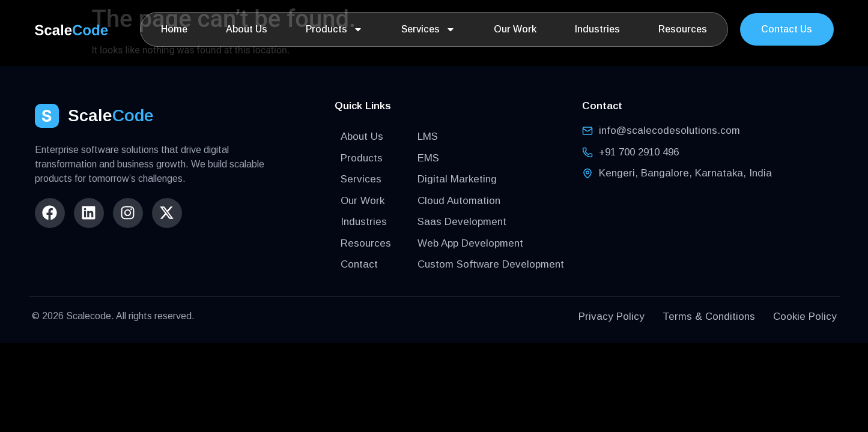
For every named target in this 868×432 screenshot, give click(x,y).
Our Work (515, 29)
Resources (683, 29)
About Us (247, 29)
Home (174, 29)
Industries (597, 29)
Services (428, 29)
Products (334, 29)
